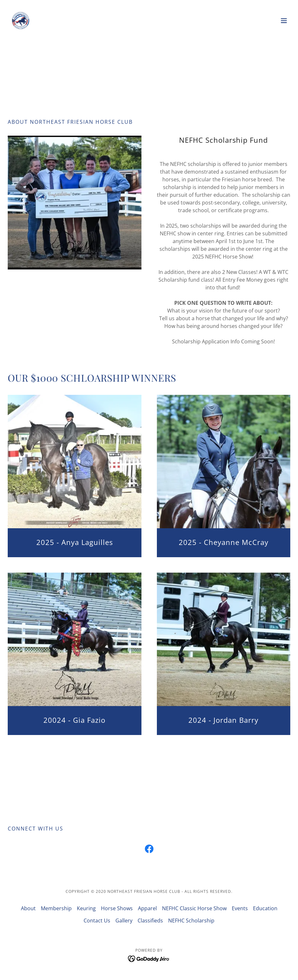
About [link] (28, 908)
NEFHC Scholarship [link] (191, 921)
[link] (21, 21)
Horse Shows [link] (117, 908)
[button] (284, 21)
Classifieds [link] (150, 921)
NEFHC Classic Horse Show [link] (194, 908)
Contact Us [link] (97, 921)
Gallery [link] (124, 921)
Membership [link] (56, 908)
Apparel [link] (147, 908)
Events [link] (240, 908)
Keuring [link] (86, 908)
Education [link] (265, 908)
